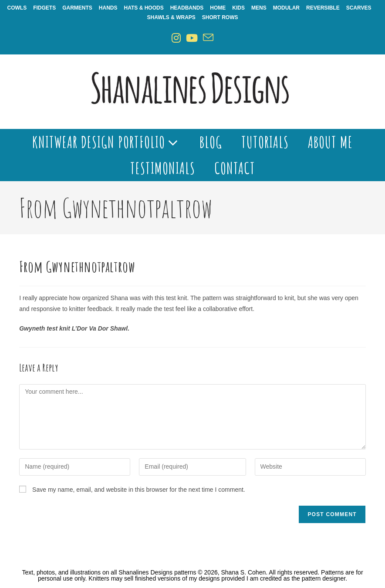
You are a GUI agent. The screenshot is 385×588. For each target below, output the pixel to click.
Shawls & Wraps (171, 17)
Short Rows (220, 17)
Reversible (323, 8)
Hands (108, 8)
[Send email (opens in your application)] (208, 38)
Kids (238, 8)
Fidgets (44, 8)
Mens (259, 8)
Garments (77, 8)
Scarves (359, 8)
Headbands (187, 8)
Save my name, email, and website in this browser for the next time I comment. (139, 490)
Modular (286, 8)
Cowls (17, 8)
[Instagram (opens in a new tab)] (176, 38)
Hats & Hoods (144, 8)
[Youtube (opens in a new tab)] (192, 38)
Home (218, 8)
